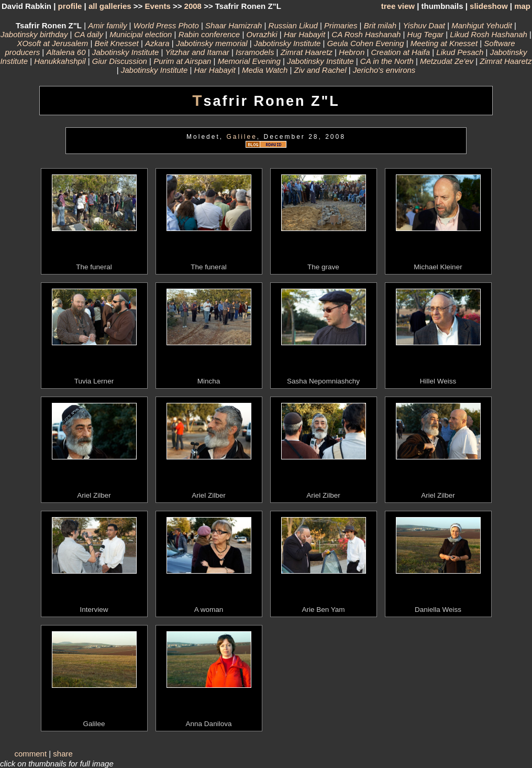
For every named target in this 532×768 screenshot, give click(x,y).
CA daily (89, 34)
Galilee (241, 137)
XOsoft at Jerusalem (52, 43)
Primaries (341, 25)
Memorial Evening (249, 61)
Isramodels (255, 52)
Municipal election (141, 34)
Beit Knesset (117, 43)
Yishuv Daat (424, 25)
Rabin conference (209, 34)
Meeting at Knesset (444, 43)
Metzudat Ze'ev (447, 61)
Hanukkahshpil (60, 61)
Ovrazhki (262, 34)
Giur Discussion (120, 61)
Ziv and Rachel (320, 70)
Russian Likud (293, 25)
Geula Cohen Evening (366, 43)
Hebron (352, 52)
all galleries (110, 6)
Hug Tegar (426, 34)
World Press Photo (166, 25)
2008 (193, 6)
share (63, 754)
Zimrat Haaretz (307, 52)
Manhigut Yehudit (482, 25)
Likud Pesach (460, 52)
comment (30, 754)
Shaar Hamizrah (234, 25)
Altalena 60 (66, 52)
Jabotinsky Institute (287, 43)
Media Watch (265, 70)
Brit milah (380, 25)
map (522, 6)
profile (70, 6)
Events (158, 6)
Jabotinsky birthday (34, 34)
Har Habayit (304, 34)
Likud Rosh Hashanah (489, 34)
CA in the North (387, 61)
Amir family (107, 25)
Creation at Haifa (401, 52)
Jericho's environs (384, 70)
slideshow (489, 6)
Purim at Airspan (182, 61)
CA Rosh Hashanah (366, 34)
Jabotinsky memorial (212, 43)
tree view (398, 6)
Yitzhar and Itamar (197, 52)
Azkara (157, 43)
